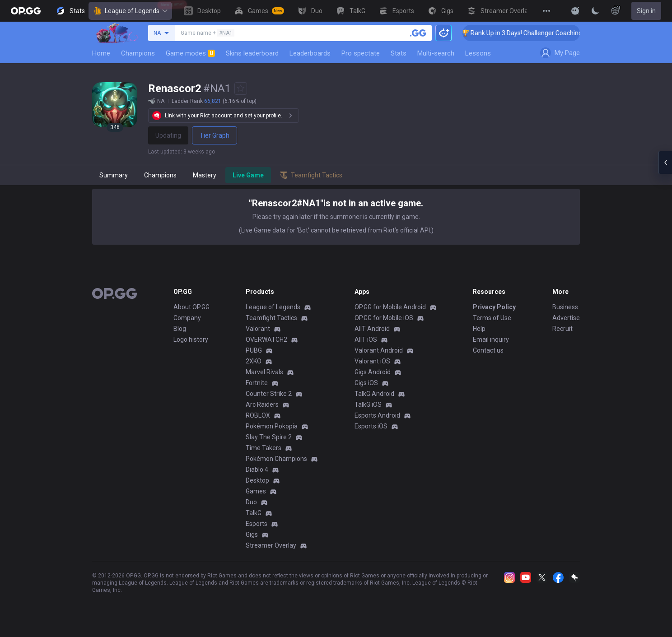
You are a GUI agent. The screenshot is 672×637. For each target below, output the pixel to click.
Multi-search (436, 53)
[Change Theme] (595, 11)
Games (256, 491)
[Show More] (575, 11)
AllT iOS (366, 339)
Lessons (478, 53)
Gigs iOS (366, 383)
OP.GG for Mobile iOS (384, 318)
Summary (114, 175)
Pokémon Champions (276, 459)
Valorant (258, 329)
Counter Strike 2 (269, 394)
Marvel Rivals (264, 372)
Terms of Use (492, 318)
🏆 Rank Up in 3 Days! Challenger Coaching (530, 33)
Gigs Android (373, 372)
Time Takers (264, 448)
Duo (251, 502)
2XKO (254, 361)
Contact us (488, 350)
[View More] (546, 11)
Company (187, 318)
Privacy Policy (494, 307)
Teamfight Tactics (271, 318)
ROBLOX (258, 415)
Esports (257, 524)
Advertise (566, 318)
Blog (180, 329)
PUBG (254, 350)
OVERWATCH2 (266, 339)
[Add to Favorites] (241, 88)
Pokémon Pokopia (272, 426)
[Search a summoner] (418, 33)
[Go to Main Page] (26, 11)
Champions (138, 53)
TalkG (254, 513)
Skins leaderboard (252, 53)
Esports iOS (371, 426)
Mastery (205, 175)
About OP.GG (191, 307)
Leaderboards (310, 53)
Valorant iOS (372, 361)
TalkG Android (374, 394)
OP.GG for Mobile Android (390, 307)
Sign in (646, 11)
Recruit (562, 329)
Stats (399, 53)
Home (101, 53)
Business (565, 307)
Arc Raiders (262, 405)
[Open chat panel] (665, 163)
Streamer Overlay (271, 545)
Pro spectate (361, 53)
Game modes (190, 53)
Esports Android (377, 415)
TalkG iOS (368, 405)
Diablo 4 (257, 470)
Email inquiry (491, 339)
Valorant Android (379, 350)
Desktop (257, 480)
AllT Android (372, 329)
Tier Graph (215, 135)
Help (479, 329)
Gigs (252, 535)
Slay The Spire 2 (269, 437)
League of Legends (130, 11)
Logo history (191, 339)
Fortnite (257, 383)
